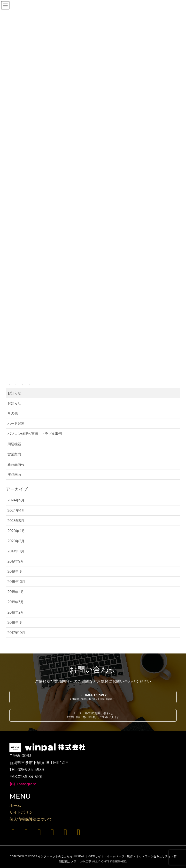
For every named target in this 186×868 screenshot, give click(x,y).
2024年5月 (16, 500)
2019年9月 (16, 561)
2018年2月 (16, 612)
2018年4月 (16, 592)
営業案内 (14, 454)
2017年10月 (16, 633)
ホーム (15, 805)
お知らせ (14, 393)
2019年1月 (15, 571)
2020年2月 (16, 541)
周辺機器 (14, 444)
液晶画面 (14, 475)
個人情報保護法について (31, 819)
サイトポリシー (23, 812)
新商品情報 (16, 464)
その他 (13, 413)
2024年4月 (16, 511)
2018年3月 (16, 602)
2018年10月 (16, 582)
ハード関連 (16, 423)
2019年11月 (16, 551)
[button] (93, 697)
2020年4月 (16, 531)
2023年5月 (16, 521)
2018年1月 (15, 623)
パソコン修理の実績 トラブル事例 (35, 434)
